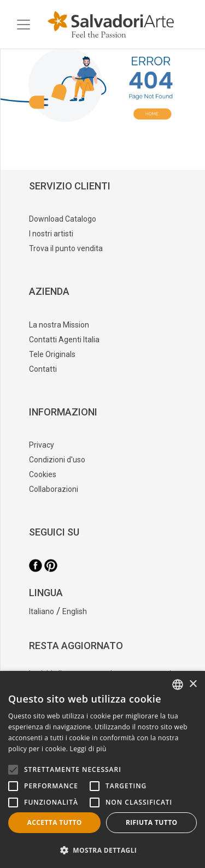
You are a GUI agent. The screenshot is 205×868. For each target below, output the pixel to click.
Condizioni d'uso (57, 460)
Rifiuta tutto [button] (152, 822)
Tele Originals (52, 354)
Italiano (42, 611)
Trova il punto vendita (66, 248)
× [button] (193, 684)
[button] (102, 850)
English (75, 611)
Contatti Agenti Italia (64, 340)
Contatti (43, 369)
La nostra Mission (59, 325)
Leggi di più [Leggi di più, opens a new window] (88, 749)
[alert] (102, 769)
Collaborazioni (54, 489)
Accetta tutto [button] (55, 822)
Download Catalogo (63, 219)
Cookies (43, 474)
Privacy (42, 445)
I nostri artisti (51, 234)
